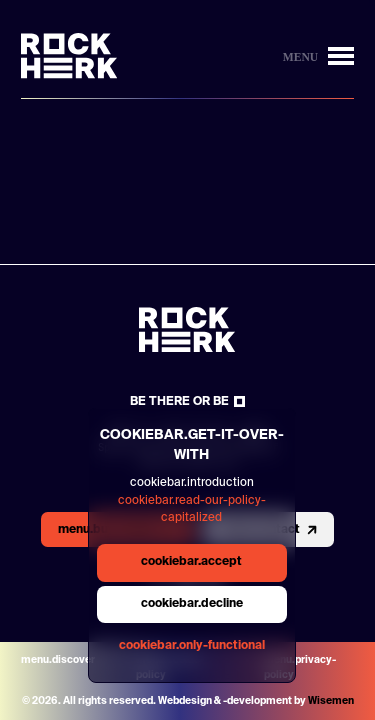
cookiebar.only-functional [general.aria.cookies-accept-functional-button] (192, 646)
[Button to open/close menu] (319, 56)
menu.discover (58, 660)
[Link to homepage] (69, 56)
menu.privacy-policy (300, 667)
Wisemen (331, 701)
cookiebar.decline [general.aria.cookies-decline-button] (192, 604)
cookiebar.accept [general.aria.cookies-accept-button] (191, 562)
